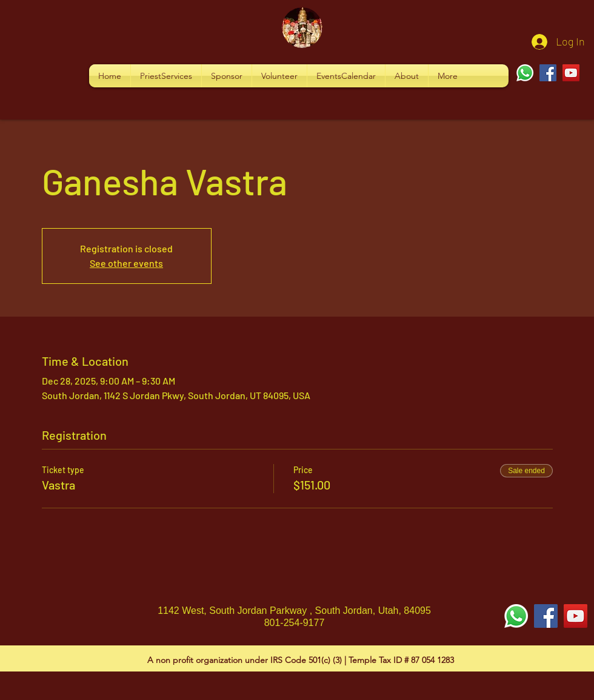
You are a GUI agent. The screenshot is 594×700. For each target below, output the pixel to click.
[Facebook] (548, 73)
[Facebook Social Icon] (546, 616)
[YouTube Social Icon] (576, 616)
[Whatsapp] (525, 73)
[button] (166, 76)
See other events (126, 263)
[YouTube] (571, 73)
